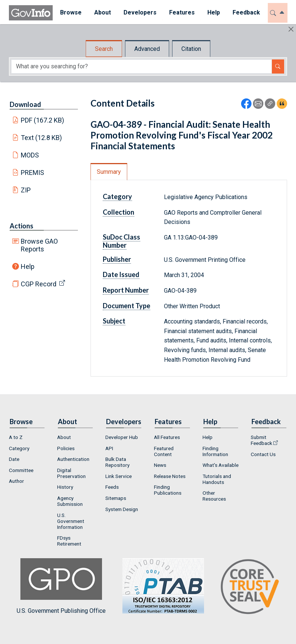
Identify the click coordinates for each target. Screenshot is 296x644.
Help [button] (213, 12)
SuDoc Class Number (121, 241)
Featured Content (164, 451)
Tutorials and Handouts (217, 479)
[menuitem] (70, 13)
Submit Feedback (262, 440)
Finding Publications (168, 490)
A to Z (16, 437)
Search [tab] (104, 49)
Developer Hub (122, 437)
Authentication (73, 459)
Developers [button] (139, 12)
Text (42, 138)
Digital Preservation (71, 473)
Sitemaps (116, 498)
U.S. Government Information (71, 521)
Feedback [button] (245, 12)
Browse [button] (70, 12)
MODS (30, 155)
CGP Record (39, 284)
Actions (22, 226)
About (64, 437)
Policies (66, 448)
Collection (119, 212)
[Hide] (291, 29)
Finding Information (215, 451)
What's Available (221, 465)
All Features (167, 437)
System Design (122, 509)
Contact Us (263, 454)
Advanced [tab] (147, 49)
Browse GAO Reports (39, 245)
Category (117, 196)
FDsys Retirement (69, 541)
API (109, 448)
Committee (21, 470)
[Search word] (142, 66)
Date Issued (121, 274)
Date (14, 459)
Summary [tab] (109, 172)
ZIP (26, 190)
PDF (43, 120)
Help (28, 266)
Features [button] (181, 12)
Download (25, 104)
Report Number (126, 290)
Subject (114, 321)
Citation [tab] (191, 49)
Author (17, 481)
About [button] (101, 12)
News (160, 465)
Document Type (126, 306)
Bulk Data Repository (117, 462)
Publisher (117, 259)
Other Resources (214, 496)
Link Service (119, 476)
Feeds (112, 487)
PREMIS (32, 173)
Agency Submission (70, 501)
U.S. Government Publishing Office (159, 586)
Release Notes (170, 476)
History (65, 487)
